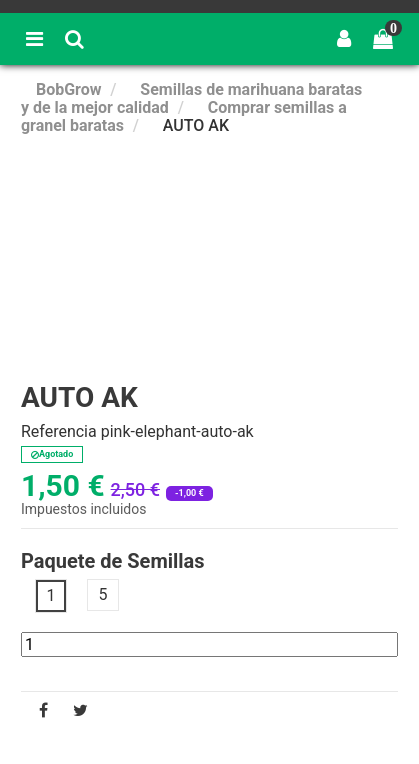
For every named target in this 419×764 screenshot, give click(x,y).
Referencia (59, 432)
